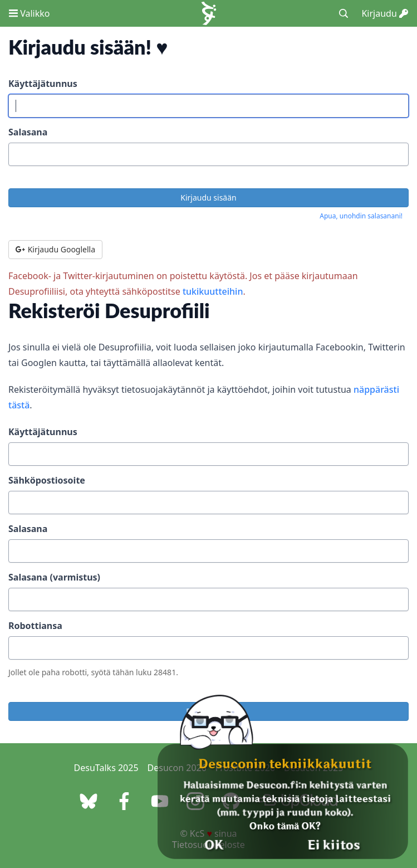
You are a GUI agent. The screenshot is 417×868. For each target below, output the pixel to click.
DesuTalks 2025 (106, 768)
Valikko (29, 13)
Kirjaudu (385, 13)
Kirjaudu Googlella (55, 249)
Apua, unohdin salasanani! (361, 216)
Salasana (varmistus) (54, 577)
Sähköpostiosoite (47, 480)
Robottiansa (35, 626)
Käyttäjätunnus (43, 84)
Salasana (28, 132)
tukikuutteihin (213, 291)
